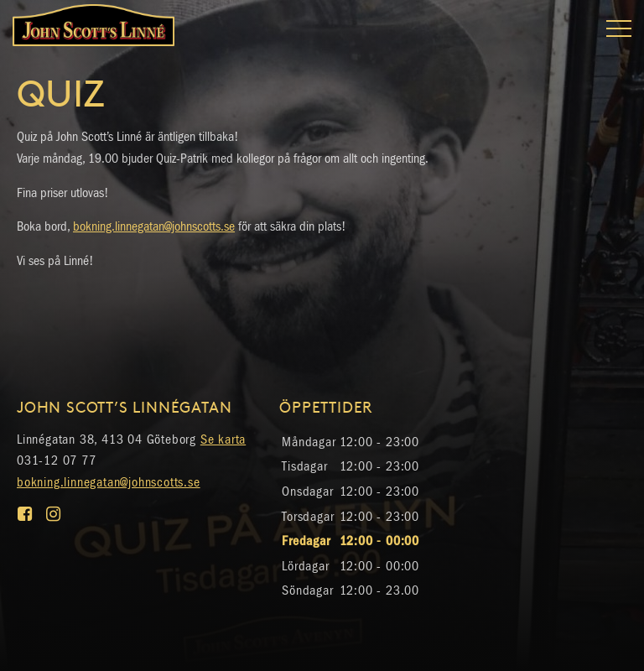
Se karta (223, 439)
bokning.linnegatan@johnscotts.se (154, 226)
